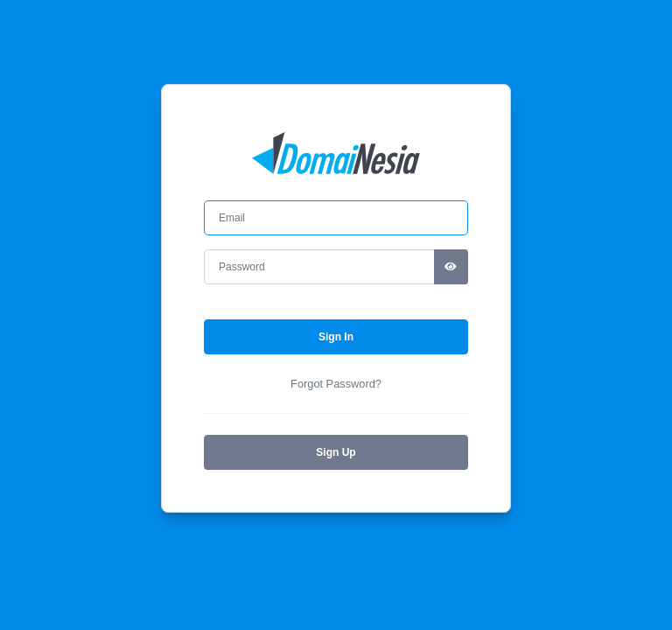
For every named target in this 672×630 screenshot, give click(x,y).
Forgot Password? (336, 384)
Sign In (336, 337)
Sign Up (336, 452)
